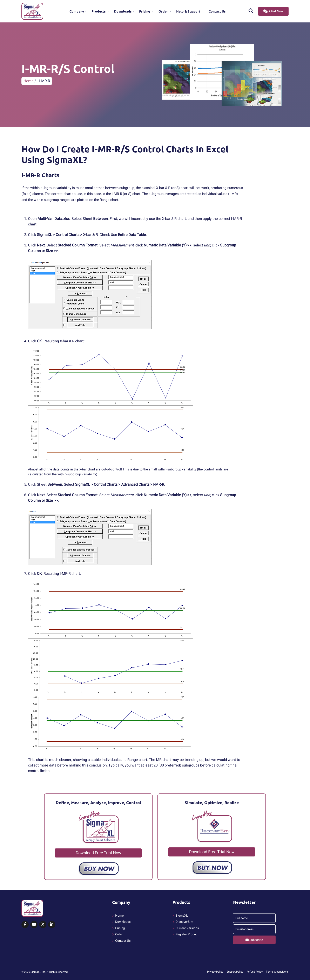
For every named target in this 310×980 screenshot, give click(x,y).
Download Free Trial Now (98, 853)
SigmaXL (182, 916)
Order (164, 11)
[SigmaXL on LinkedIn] (52, 925)
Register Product (187, 934)
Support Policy (235, 972)
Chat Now (273, 11)
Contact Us (217, 11)
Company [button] (77, 11)
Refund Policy (255, 972)
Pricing (145, 11)
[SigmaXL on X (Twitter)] (43, 925)
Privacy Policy (215, 972)
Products (99, 11)
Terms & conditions (277, 972)
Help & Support (189, 11)
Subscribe (254, 940)
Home (29, 81)
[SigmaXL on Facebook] (25, 925)
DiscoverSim (184, 922)
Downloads (123, 11)
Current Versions (187, 928)
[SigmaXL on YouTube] (34, 925)
